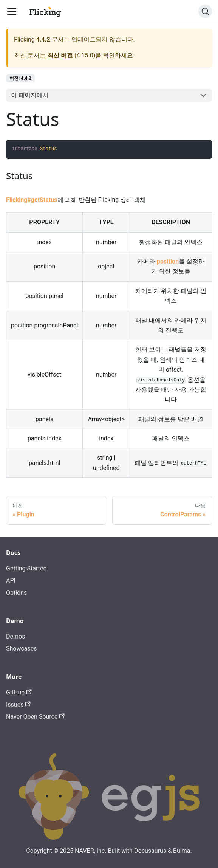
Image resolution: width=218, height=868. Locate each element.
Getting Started (26, 568)
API (11, 580)
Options (16, 593)
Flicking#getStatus (32, 200)
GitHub (19, 692)
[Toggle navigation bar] (12, 11)
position (168, 261)
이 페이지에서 (30, 95)
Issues (18, 704)
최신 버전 (60, 55)
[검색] (205, 11)
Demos (15, 636)
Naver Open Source (35, 717)
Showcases (22, 649)
